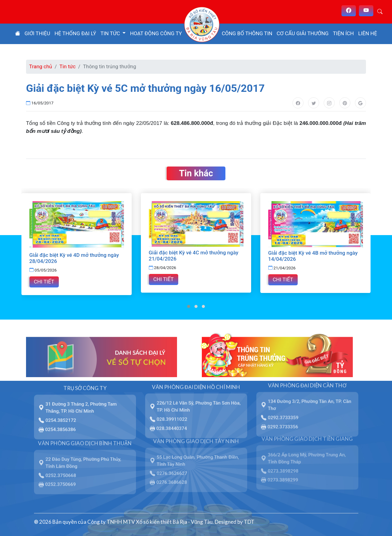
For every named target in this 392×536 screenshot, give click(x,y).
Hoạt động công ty (156, 33)
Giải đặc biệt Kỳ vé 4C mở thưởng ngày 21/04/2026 (194, 256)
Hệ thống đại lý (75, 33)
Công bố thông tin (247, 33)
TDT (249, 521)
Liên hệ (368, 33)
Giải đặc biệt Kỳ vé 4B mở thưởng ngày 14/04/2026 (313, 256)
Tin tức (68, 66)
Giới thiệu (37, 33)
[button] (189, 306)
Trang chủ (41, 66)
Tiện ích (343, 33)
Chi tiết (44, 281)
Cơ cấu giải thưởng (303, 33)
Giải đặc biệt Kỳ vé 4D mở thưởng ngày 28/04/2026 (74, 258)
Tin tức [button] (111, 33)
